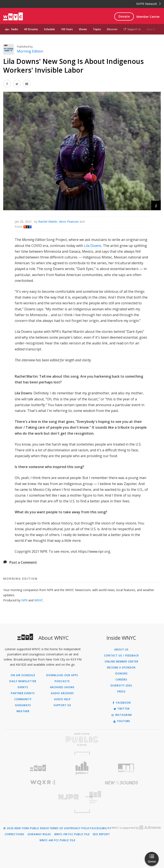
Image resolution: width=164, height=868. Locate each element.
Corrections (15, 834)
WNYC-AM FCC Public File (57, 840)
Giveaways (23, 705)
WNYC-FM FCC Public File (72, 834)
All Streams (31, 29)
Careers (121, 680)
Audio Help (62, 699)
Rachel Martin (48, 222)
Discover (112, 29)
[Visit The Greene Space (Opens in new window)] (121, 797)
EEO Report (101, 834)
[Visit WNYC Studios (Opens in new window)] (126, 768)
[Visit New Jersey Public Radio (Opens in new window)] (43, 797)
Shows (83, 29)
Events (23, 687)
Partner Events (23, 693)
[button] (156, 205)
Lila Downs (93, 246)
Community (23, 699)
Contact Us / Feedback (121, 656)
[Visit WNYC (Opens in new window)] (38, 768)
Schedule (49, 29)
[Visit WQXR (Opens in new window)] (43, 783)
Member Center (148, 17)
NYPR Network (149, 4)
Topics (97, 29)
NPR (24, 600)
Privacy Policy (80, 828)
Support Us (132, 29)
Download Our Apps (62, 675)
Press (121, 692)
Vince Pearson (69, 222)
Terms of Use (59, 828)
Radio (15, 29)
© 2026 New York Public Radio (26, 828)
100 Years (67, 29)
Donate (124, 16)
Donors (122, 674)
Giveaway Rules (39, 834)
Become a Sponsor (121, 668)
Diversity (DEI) (121, 686)
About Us (121, 650)
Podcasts (62, 681)
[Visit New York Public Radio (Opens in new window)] (82, 739)
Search (151, 29)
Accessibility (101, 828)
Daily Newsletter (23, 681)
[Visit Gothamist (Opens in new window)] (82, 768)
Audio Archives (62, 693)
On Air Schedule (23, 675)
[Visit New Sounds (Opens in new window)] (121, 783)
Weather (23, 711)
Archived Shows (62, 687)
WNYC (39, 600)
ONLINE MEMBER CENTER (122, 662)
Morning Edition (30, 51)
